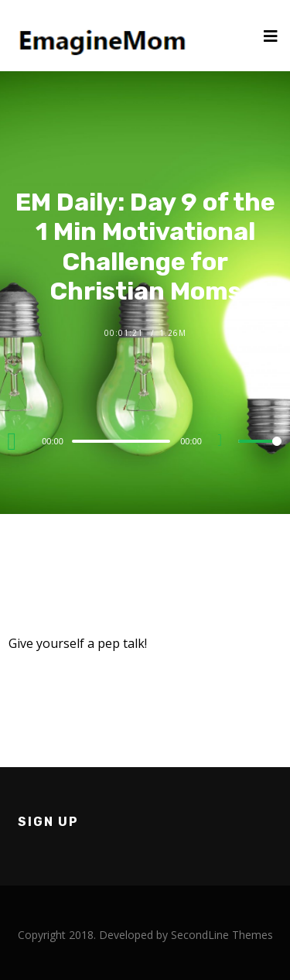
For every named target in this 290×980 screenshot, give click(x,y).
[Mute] (226, 442)
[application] (145, 440)
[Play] (17, 441)
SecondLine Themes (222, 935)
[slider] (121, 441)
